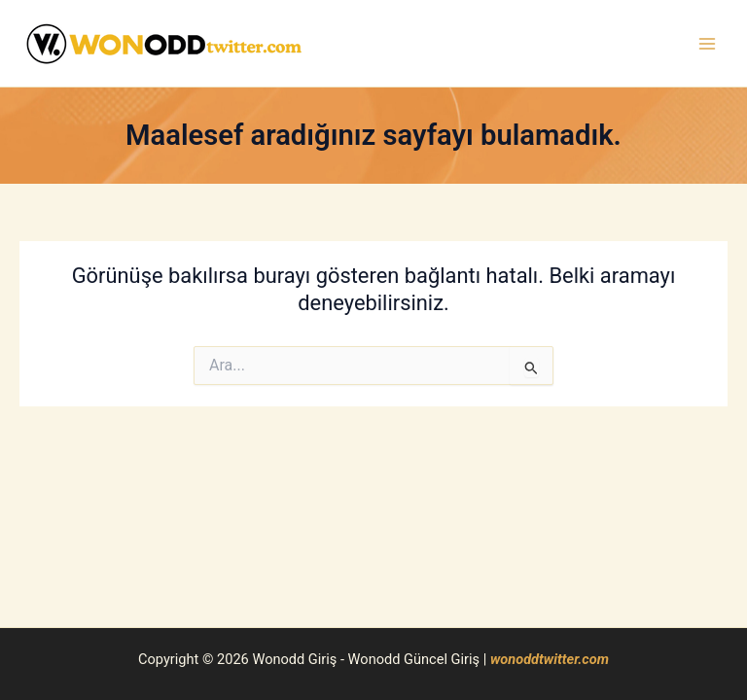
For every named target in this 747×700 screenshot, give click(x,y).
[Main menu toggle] (707, 44)
